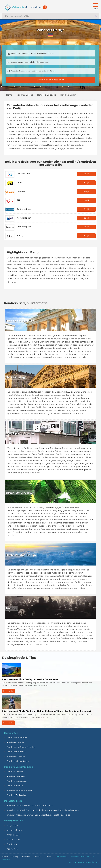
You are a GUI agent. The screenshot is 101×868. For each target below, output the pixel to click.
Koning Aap (12, 849)
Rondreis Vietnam (15, 786)
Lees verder (8, 691)
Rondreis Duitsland (47, 95)
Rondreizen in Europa (17, 738)
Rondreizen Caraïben (16, 756)
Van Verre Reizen (15, 830)
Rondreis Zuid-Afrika (16, 795)
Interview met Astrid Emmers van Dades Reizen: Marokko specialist (38, 815)
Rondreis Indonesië (16, 776)
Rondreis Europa (25, 95)
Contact (38, 857)
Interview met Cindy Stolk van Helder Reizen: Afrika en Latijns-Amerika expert (43, 810)
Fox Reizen (12, 844)
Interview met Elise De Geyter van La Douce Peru (30, 805)
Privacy (15, 857)
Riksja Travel (12, 825)
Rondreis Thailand (15, 772)
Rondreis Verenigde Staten (19, 790)
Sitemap (26, 857)
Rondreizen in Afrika (16, 752)
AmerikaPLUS (13, 835)
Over (48, 857)
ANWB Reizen (13, 839)
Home (9, 95)
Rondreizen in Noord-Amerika (21, 747)
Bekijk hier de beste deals (51, 80)
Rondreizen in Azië (15, 742)
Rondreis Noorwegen (17, 781)
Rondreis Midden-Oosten (18, 761)
